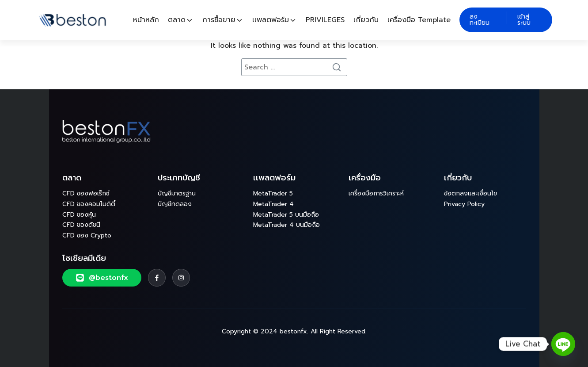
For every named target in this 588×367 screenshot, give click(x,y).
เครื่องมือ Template (419, 20)
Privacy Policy (464, 204)
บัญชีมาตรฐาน (177, 193)
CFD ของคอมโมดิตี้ (89, 204)
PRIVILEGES (325, 20)
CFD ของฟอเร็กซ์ (86, 193)
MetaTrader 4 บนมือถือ (286, 225)
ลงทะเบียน (480, 20)
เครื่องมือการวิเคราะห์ (376, 193)
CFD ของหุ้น (79, 215)
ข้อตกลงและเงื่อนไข (470, 193)
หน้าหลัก (146, 20)
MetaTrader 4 (273, 204)
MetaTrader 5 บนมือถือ (286, 215)
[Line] (563, 344)
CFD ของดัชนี (81, 225)
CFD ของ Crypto (87, 235)
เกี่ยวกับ (366, 20)
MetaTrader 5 (273, 193)
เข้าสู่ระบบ (524, 20)
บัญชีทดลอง (175, 204)
